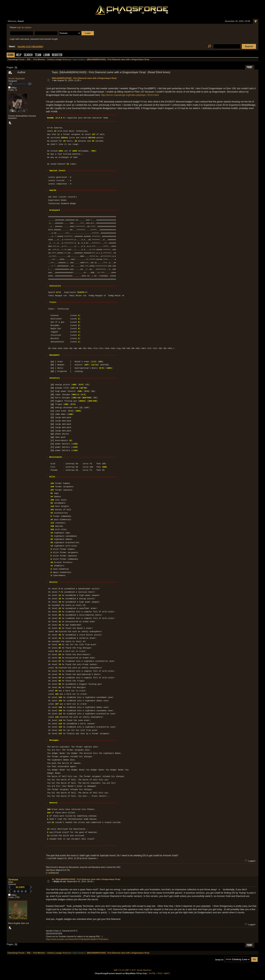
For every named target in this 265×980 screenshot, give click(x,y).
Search (28, 55)
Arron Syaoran (16, 78)
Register (57, 55)
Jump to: (219, 959)
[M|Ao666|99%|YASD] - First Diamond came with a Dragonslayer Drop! (84, 78)
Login (47, 55)
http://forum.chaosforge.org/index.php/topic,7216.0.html (130, 95)
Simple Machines (144, 970)
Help (19, 55)
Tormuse (13, 880)
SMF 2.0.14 (119, 970)
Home (11, 55)
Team (38, 55)
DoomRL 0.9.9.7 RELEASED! (30, 47)
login (19, 27)
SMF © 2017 (130, 970)
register (28, 27)
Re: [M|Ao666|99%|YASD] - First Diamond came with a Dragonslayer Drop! (86, 879)
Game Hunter (78, 59)
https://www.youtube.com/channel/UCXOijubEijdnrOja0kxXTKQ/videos (77, 939)
